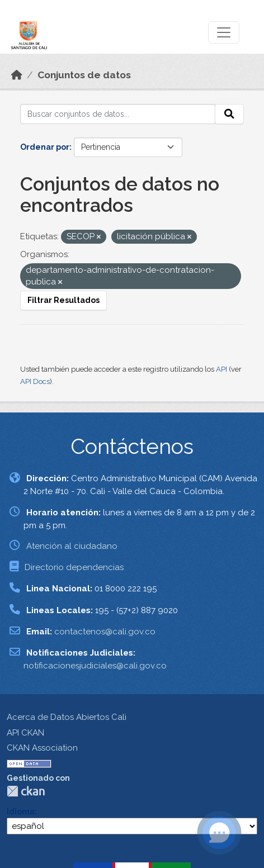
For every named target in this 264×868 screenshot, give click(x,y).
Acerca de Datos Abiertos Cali (67, 717)
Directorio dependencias (74, 567)
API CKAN (25, 733)
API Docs (35, 381)
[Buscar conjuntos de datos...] (118, 114)
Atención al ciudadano (72, 546)
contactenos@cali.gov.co (105, 632)
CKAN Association (42, 748)
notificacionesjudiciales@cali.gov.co (95, 666)
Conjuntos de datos (84, 75)
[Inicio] (17, 75)
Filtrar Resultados (63, 300)
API (221, 369)
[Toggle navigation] (224, 32)
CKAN (26, 791)
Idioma (21, 812)
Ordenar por (45, 147)
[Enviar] (229, 114)
